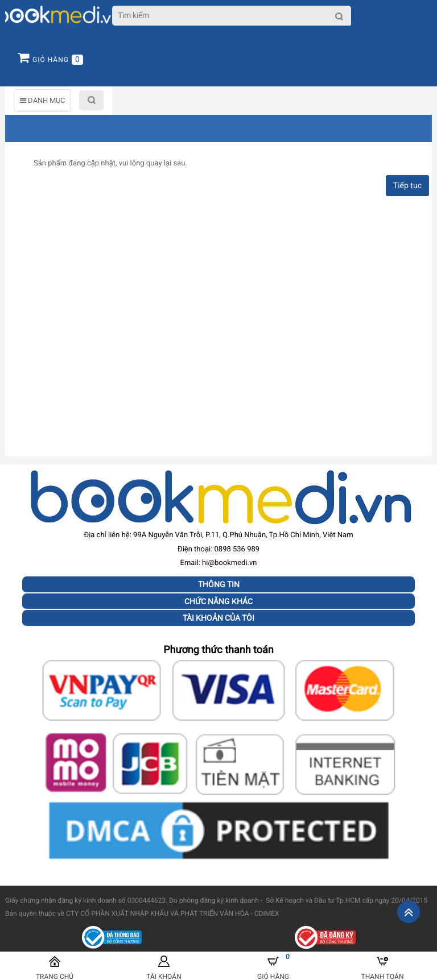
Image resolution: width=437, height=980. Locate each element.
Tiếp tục (407, 186)
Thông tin (219, 584)
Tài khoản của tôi (218, 618)
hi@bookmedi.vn (229, 563)
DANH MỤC (42, 100)
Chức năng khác (218, 601)
